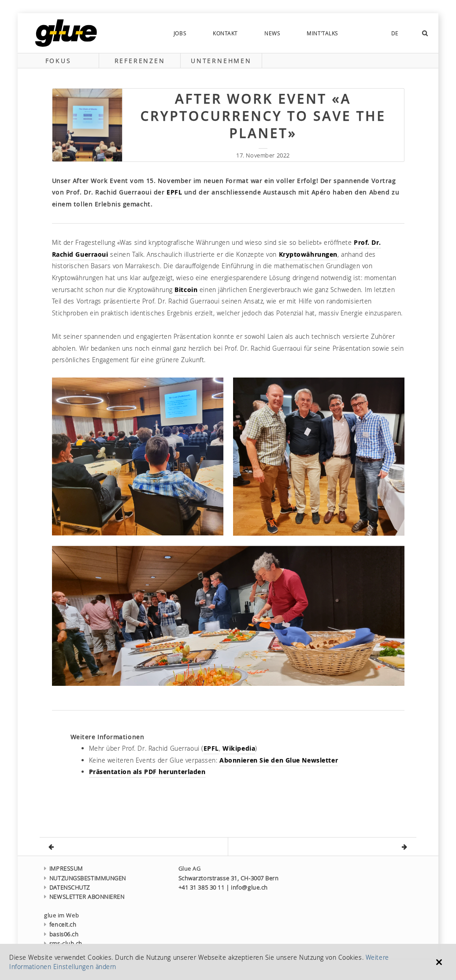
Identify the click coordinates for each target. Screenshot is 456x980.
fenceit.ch (60, 925)
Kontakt (225, 33)
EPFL (174, 192)
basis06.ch (61, 934)
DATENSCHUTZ (67, 888)
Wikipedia (239, 748)
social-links (365, 33)
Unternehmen (221, 61)
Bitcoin (186, 290)
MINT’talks (323, 33)
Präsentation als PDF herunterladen (147, 772)
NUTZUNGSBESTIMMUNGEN (85, 878)
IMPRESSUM (63, 869)
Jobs (180, 33)
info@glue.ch (249, 888)
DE (395, 33)
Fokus (58, 61)
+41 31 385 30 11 (202, 888)
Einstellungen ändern (85, 967)
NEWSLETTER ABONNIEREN (84, 897)
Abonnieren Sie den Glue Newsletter (279, 760)
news (272, 33)
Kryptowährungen (308, 254)
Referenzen (140, 61)
